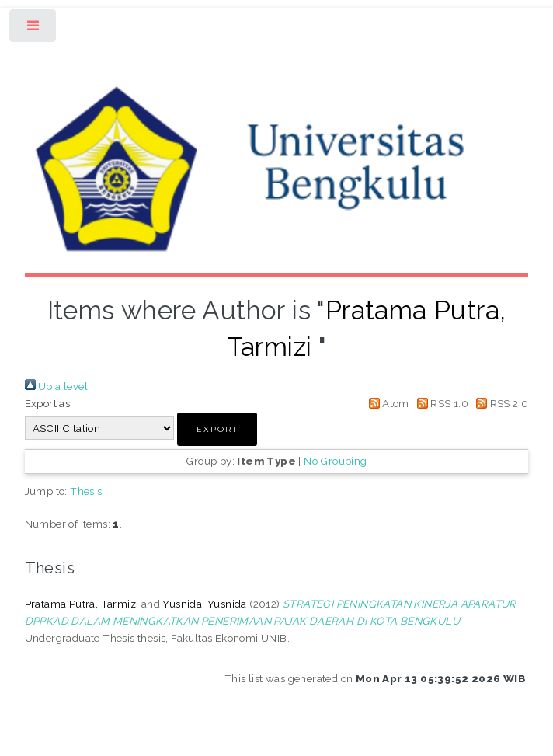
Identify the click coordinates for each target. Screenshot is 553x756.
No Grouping (335, 461)
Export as (48, 403)
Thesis (86, 491)
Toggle (34, 29)
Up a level (56, 386)
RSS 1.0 (440, 403)
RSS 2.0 (499, 403)
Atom (386, 403)
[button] (217, 429)
